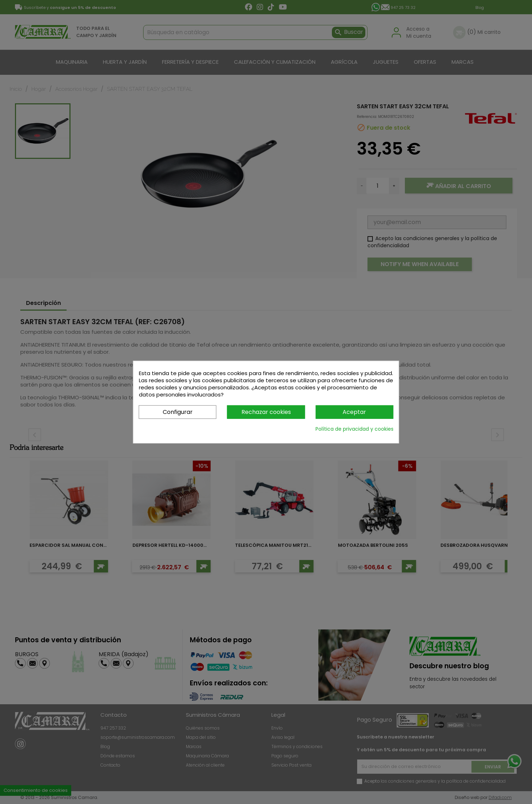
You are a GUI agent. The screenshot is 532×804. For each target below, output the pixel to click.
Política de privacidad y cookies (354, 429)
